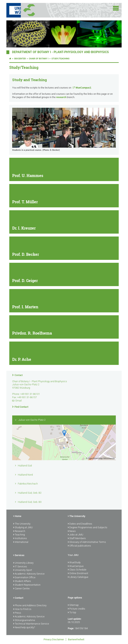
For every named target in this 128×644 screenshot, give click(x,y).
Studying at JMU (23, 528)
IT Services (20, 567)
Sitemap (73, 605)
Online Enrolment (78, 574)
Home (17, 516)
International (21, 542)
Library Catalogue (78, 577)
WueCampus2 (83, 88)
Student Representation (27, 585)
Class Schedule (77, 570)
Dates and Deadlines (80, 524)
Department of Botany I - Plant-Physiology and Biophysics (60, 52)
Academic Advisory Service (29, 574)
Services (19, 556)
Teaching (19, 535)
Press (17, 613)
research (61, 97)
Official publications (79, 546)
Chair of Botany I (39, 59)
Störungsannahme (24, 620)
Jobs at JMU (76, 535)
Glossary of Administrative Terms (87, 542)
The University (22, 524)
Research (19, 531)
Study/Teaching (61, 59)
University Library (23, 563)
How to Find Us (22, 609)
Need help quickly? (24, 628)
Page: (71, 628)
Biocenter (20, 59)
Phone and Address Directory (30, 606)
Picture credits (76, 609)
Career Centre (21, 589)
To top (72, 613)
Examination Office (24, 578)
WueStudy (74, 563)
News (72, 531)
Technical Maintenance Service (31, 624)
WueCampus (76, 566)
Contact (19, 375)
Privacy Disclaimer (54, 639)
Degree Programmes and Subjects (88, 528)
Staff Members (77, 539)
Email (19, 401)
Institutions (20, 539)
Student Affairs (22, 581)
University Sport (23, 570)
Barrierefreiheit (76, 639)
